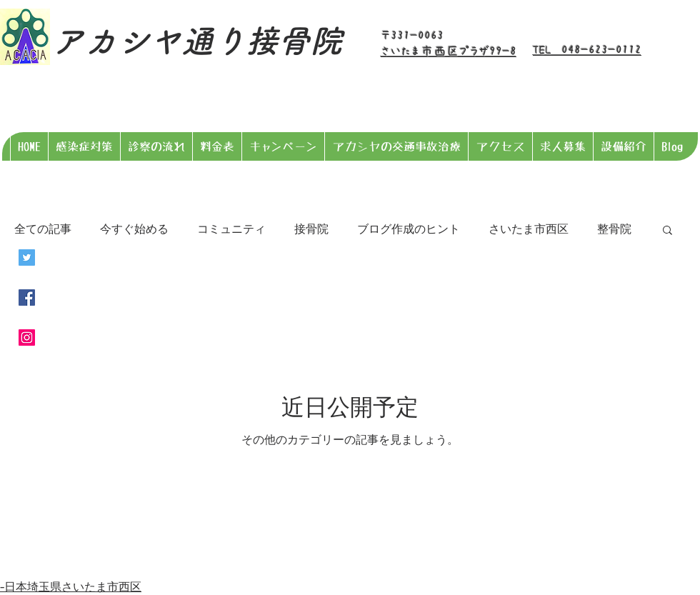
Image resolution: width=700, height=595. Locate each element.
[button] (667, 231)
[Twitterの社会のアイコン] (27, 257)
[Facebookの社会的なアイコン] (27, 297)
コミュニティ (231, 229)
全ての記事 (43, 229)
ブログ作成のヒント (409, 229)
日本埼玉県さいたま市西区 (73, 586)
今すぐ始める (134, 229)
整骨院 (614, 229)
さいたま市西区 (529, 229)
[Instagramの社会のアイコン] (27, 337)
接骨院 (311, 229)
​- (2, 586)
